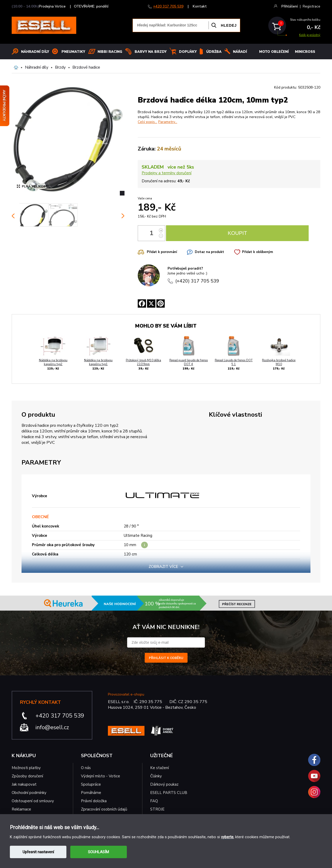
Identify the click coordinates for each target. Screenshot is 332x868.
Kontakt (200, 6)
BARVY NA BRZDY (151, 52)
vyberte (227, 837)
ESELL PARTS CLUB (169, 793)
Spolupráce (91, 784)
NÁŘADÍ (240, 52)
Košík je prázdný (310, 35)
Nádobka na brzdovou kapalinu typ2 (53, 362)
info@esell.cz (52, 727)
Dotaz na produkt (209, 252)
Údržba (214, 52)
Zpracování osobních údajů (104, 809)
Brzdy (60, 67)
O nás (86, 768)
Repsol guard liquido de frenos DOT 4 (189, 362)
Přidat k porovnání (162, 252)
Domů (16, 67)
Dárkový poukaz (164, 784)
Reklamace (21, 809)
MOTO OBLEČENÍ (274, 52)
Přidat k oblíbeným (257, 252)
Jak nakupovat (24, 784)
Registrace (312, 6)
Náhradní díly (35, 52)
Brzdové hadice (86, 67)
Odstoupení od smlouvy (33, 801)
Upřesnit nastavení (38, 852)
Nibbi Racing (110, 52)
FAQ (154, 801)
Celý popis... (147, 122)
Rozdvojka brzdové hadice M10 (279, 362)
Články (156, 776)
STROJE (157, 809)
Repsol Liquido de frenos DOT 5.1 (234, 362)
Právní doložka (94, 801)
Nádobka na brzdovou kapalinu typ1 (98, 362)
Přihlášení (290, 6)
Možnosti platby (26, 768)
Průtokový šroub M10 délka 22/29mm (143, 362)
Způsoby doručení (27, 776)
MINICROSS (305, 52)
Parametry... (168, 122)
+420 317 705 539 (168, 6)
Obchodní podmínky (29, 793)
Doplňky (188, 52)
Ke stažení (160, 768)
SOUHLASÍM (98, 852)
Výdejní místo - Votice (101, 776)
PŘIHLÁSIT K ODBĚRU (166, 658)
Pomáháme (91, 793)
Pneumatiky (73, 52)
